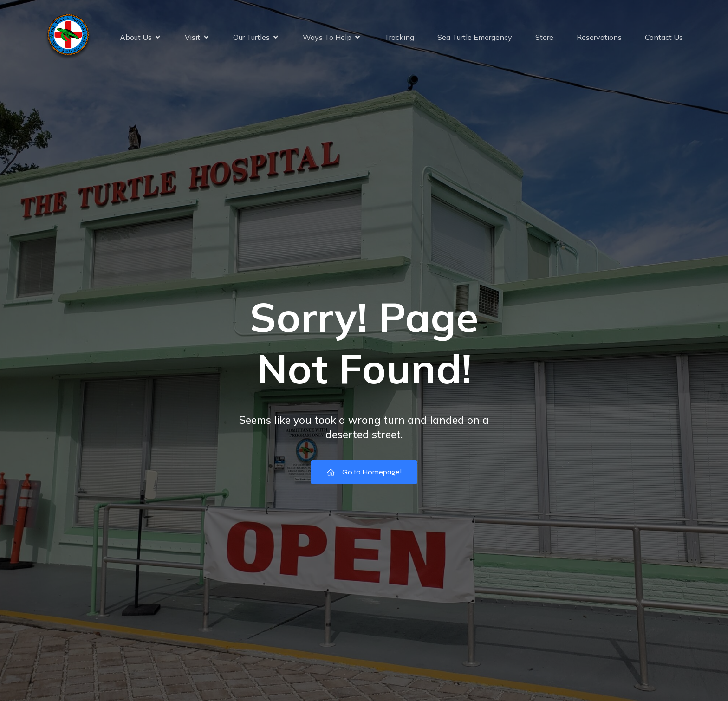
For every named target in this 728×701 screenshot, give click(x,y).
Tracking (399, 37)
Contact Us (664, 37)
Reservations (599, 37)
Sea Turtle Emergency (475, 37)
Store (544, 37)
